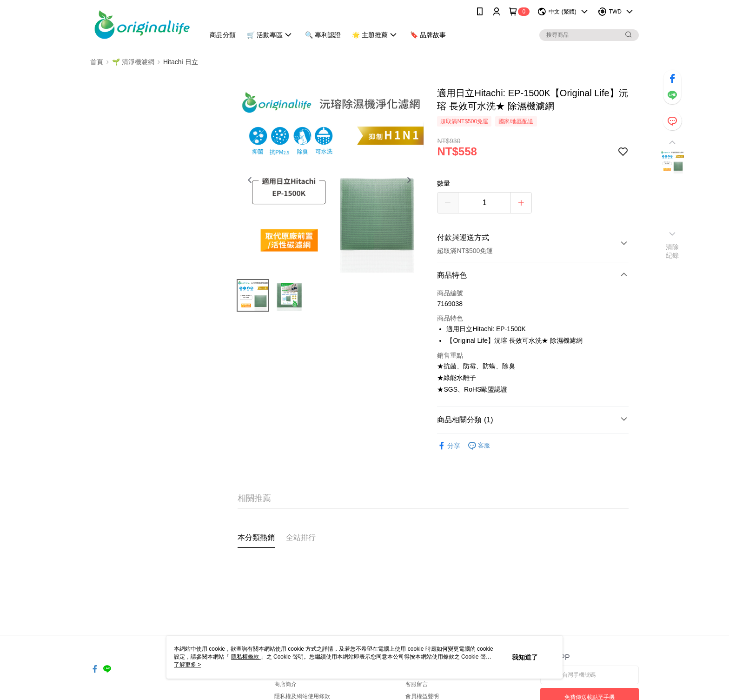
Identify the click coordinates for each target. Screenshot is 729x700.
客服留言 (417, 684)
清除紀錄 (673, 251)
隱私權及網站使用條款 (302, 696)
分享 (449, 446)
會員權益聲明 (422, 696)
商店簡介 (285, 684)
